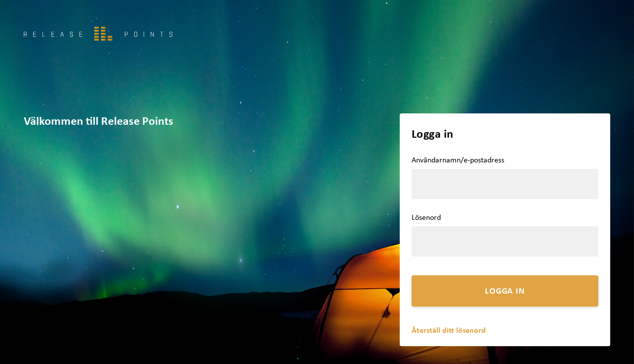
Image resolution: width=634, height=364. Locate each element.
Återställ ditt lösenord (449, 330)
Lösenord (426, 217)
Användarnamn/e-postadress (458, 160)
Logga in (505, 290)
